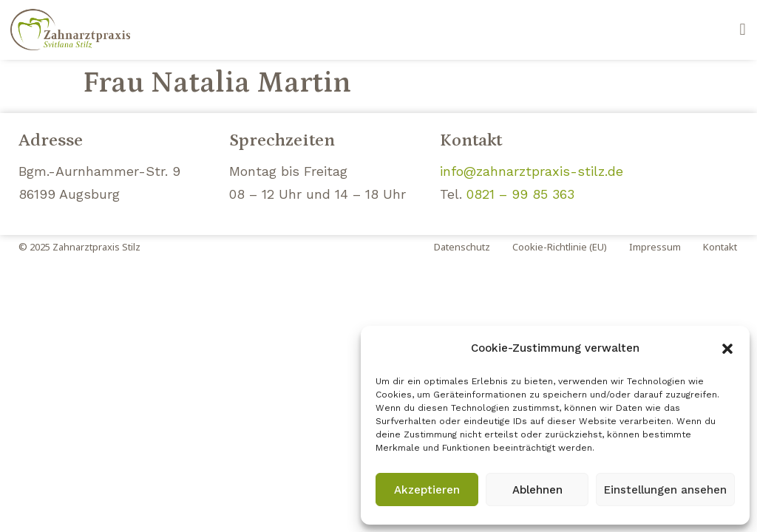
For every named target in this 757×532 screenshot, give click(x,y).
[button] (727, 349)
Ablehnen (537, 490)
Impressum (655, 247)
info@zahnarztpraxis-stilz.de (532, 171)
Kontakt (720, 247)
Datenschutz (462, 247)
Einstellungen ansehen (665, 490)
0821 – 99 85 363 (520, 194)
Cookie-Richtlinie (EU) (560, 247)
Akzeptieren (427, 490)
